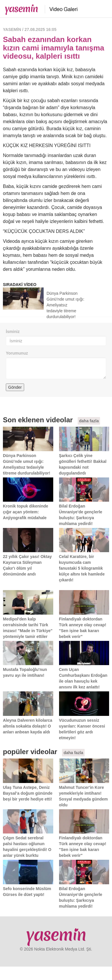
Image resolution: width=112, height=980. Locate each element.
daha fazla (89, 421)
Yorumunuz (17, 353)
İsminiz (13, 332)
